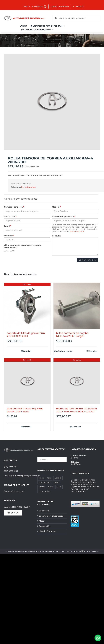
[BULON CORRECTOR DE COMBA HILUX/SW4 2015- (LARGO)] (77, 306)
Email (8, 226)
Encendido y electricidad (51, 516)
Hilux (41, 478)
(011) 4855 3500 (11, 467)
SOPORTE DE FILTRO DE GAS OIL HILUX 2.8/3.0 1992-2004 (26, 334)
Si (6, 251)
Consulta (56, 236)
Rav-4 (51, 487)
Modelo (56, 207)
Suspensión (45, 526)
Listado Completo (48, 531)
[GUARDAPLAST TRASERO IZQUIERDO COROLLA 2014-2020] (27, 381)
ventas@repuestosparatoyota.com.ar (22, 476)
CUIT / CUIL (10, 217)
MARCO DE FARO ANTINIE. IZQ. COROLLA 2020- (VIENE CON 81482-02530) (76, 410)
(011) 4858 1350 (11, 471)
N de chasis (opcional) (64, 217)
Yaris (49, 478)
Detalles (27, 351)
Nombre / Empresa (14, 207)
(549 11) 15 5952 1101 (14, 491)
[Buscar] (56, 18)
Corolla (58, 478)
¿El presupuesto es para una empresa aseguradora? (23, 246)
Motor (42, 521)
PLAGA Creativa (91, 551)
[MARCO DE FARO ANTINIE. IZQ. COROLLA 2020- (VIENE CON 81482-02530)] (77, 381)
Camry (42, 487)
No (13, 251)
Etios (56, 482)
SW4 (59, 487)
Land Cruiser (45, 491)
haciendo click (77, 231)
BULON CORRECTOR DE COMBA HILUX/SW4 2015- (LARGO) (72, 334)
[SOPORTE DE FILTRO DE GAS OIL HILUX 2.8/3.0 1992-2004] (27, 306)
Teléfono (9, 236)
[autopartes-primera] (24, 16)
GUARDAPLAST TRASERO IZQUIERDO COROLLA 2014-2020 (25, 410)
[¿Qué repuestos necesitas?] (76, 18)
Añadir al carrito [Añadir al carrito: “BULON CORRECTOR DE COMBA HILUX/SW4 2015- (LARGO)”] (64, 351)
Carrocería (44, 511)
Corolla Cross (45, 482)
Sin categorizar (29, 187)
